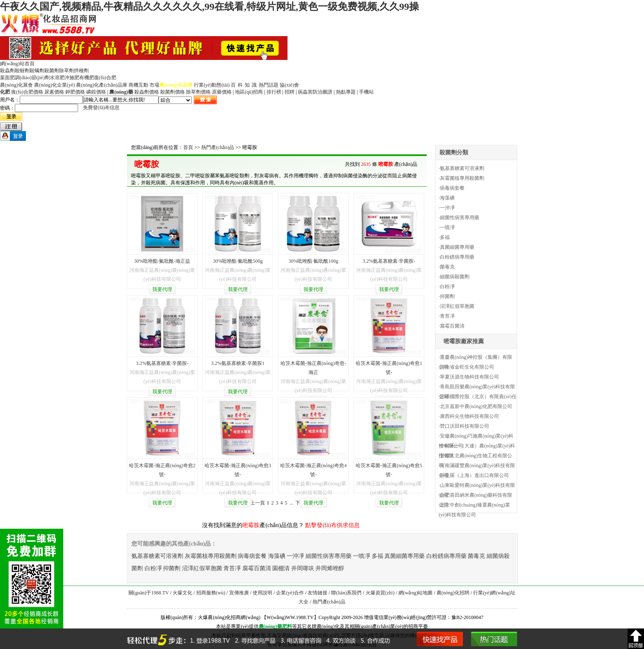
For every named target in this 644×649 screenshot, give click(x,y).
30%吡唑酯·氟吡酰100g (314, 261)
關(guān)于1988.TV (149, 593)
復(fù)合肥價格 (27, 92)
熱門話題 (269, 85)
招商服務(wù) (211, 593)
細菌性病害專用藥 (460, 218)
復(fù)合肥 (105, 78)
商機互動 (138, 85)
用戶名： (10, 100)
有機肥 (87, 78)
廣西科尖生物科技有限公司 (469, 416)
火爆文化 (182, 593)
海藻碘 (447, 198)
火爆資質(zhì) (380, 593)
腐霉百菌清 (452, 326)
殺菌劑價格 (172, 92)
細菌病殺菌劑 (455, 277)
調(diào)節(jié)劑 (32, 78)
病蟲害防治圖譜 (315, 92)
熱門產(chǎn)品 (218, 147)
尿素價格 (54, 92)
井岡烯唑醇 (330, 568)
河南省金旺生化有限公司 (467, 367)
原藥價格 (222, 92)
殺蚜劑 (22, 71)
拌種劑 (81, 71)
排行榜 (274, 92)
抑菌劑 (447, 296)
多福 (445, 237)
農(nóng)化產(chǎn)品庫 (101, 85)
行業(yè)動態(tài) (212, 85)
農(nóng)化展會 (16, 85)
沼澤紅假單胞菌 (457, 306)
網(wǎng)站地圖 (416, 593)
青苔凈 (447, 316)
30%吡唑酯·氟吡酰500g (238, 261)
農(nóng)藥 (270, 626)
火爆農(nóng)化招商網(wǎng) (229, 617)
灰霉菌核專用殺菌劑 (462, 178)
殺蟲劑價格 (147, 92)
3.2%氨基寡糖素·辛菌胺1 (238, 363)
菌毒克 (447, 267)
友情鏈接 (317, 593)
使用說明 (262, 593)
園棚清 (281, 568)
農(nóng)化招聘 (453, 593)
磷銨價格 (96, 92)
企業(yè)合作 (290, 593)
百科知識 (245, 85)
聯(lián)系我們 (346, 593)
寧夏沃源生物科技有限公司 (469, 377)
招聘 (290, 92)
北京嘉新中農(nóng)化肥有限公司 (476, 406)
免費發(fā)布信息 (101, 108)
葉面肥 (7, 78)
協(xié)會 (289, 85)
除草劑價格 (198, 92)
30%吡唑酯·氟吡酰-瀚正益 (162, 261)
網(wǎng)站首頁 (17, 64)
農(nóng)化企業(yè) (54, 85)
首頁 (188, 147)
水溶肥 (57, 78)
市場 (154, 85)
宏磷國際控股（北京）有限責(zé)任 (478, 397)
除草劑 (67, 71)
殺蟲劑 (7, 71)
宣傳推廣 (239, 593)
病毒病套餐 (452, 188)
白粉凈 (447, 287)
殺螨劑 (37, 71)
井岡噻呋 (303, 568)
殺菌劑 (52, 71)
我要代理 (162, 289)
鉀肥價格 (75, 92)
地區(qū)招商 (249, 92)
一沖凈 (447, 208)
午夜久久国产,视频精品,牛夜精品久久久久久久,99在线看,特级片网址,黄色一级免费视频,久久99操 (209, 7)
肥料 (287, 626)
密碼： (7, 108)
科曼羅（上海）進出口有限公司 (474, 475)
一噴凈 (447, 227)
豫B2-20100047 (467, 617)
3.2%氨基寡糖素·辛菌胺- (389, 261)
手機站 (366, 92)
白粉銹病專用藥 (457, 257)
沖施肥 (72, 78)
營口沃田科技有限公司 (465, 426)
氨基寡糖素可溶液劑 (462, 168)
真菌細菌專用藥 (457, 247)
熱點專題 (346, 92)
